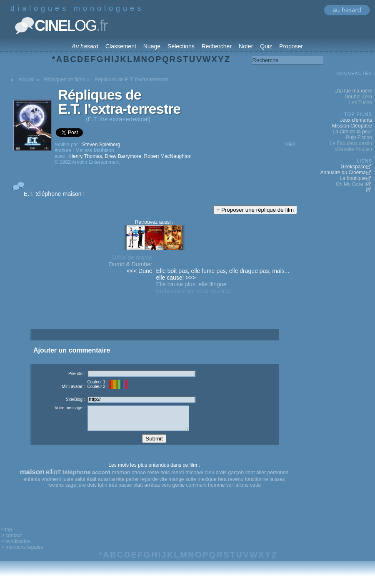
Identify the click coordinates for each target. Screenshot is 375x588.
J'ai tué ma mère (354, 91)
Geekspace (353, 167)
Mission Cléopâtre (352, 126)
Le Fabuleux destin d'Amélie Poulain (351, 146)
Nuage (152, 46)
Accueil (26, 80)
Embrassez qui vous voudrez (194, 291)
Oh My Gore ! (351, 184)
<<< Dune (140, 271)
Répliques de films (65, 80)
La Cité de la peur (352, 132)
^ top (7, 536)
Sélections (181, 46)
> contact (11, 542)
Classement (121, 46)
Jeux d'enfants (356, 120)
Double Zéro (358, 97)
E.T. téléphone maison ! (54, 194)
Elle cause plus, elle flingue (191, 284)
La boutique (353, 178)
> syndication (16, 548)
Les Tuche (361, 103)
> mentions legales (22, 553)
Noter (246, 46)
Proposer (291, 46)
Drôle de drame (132, 258)
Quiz (266, 46)
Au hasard (85, 46)
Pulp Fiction (359, 138)
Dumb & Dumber (130, 264)
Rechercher (217, 46)
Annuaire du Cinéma (343, 173)
